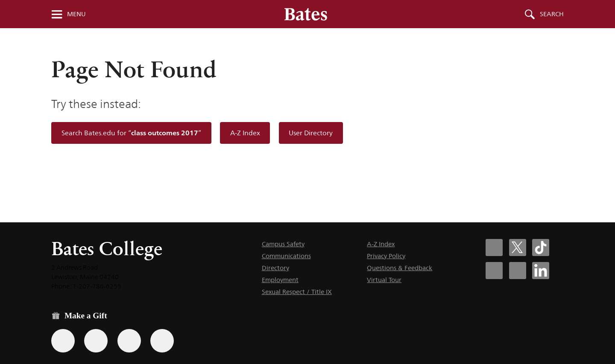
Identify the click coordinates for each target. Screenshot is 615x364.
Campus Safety (283, 244)
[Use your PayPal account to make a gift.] (129, 341)
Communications (286, 256)
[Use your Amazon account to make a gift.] (96, 341)
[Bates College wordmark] (306, 14)
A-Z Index (245, 133)
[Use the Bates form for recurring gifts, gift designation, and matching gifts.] (63, 341)
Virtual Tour (384, 280)
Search (552, 14)
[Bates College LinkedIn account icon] (541, 271)
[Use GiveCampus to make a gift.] (162, 341)
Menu (76, 14)
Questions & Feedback (400, 268)
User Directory (311, 133)
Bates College (107, 249)
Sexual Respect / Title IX (297, 292)
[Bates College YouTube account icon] (518, 271)
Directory (275, 268)
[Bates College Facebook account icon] (494, 248)
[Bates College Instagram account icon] (494, 271)
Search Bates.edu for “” (131, 133)
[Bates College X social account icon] (518, 248)
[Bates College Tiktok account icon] (541, 248)
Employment (280, 280)
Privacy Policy (386, 256)
